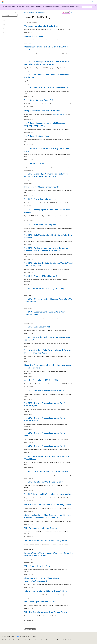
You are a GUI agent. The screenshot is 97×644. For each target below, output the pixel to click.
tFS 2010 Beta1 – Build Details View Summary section (48, 504)
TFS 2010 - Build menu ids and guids (40, 224)
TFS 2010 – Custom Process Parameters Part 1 (45, 446)
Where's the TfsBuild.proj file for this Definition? (46, 591)
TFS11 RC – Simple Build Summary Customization (46, 88)
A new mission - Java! (34, 36)
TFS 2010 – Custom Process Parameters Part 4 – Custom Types (45, 404)
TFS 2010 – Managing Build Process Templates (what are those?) (47, 338)
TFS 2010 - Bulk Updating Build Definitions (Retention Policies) (48, 236)
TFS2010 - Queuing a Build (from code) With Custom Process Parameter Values (48, 351)
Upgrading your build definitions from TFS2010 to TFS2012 (47, 48)
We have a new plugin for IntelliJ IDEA (41, 26)
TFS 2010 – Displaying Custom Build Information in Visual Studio (47, 458)
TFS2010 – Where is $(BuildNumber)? (41, 276)
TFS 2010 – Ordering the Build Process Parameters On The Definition (48, 300)
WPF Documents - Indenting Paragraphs (42, 528)
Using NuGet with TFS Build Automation (42, 110)
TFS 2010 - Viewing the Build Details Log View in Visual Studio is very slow (48, 264)
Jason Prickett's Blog (40, 12)
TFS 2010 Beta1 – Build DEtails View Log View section (48, 494)
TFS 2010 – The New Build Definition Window (44, 390)
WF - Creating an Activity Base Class (40, 602)
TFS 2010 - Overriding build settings (40, 199)
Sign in (94, 2)
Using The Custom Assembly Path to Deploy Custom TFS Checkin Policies (48, 366)
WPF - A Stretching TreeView (37, 566)
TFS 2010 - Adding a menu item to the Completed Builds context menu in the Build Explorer (46, 249)
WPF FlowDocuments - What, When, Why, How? (46, 540)
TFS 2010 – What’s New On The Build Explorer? (45, 482)
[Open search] (90, 2)
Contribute (25, 640)
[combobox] (10, 15)
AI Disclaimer (4, 640)
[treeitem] (10, 18)
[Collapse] (16, 13)
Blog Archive (31, 12)
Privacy (31, 640)
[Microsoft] (3, 2)
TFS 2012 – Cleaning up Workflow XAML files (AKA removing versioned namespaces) (47, 63)
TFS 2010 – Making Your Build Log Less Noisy (44, 288)
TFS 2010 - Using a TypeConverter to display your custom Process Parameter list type (46, 175)
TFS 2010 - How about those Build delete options (46, 471)
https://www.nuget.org (58, 114)
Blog (19, 640)
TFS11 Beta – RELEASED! (35, 163)
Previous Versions (13, 640)
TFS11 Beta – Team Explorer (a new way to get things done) (47, 150)
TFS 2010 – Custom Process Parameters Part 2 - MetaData (45, 434)
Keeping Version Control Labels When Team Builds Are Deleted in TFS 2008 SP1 (49, 554)
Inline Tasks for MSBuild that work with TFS (44, 187)
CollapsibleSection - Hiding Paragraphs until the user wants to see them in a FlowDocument (48, 516)
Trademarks (58, 640)
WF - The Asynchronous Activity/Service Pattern (46, 612)
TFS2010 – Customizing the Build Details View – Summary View (45, 313)
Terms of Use (51, 640)
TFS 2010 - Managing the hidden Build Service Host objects (47, 211)
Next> (26, 624)
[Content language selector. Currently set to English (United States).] (8, 636)
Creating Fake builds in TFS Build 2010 (41, 380)
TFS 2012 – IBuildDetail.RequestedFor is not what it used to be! (47, 76)
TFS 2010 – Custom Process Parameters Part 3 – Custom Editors (45, 419)
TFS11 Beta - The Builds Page (37, 136)
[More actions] (71, 12)
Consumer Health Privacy (40, 640)
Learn (26, 12)
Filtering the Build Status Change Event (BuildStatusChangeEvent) (42, 579)
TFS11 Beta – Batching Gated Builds (40, 100)
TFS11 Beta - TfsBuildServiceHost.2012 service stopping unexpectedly (45, 124)
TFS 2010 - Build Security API (37, 327)
